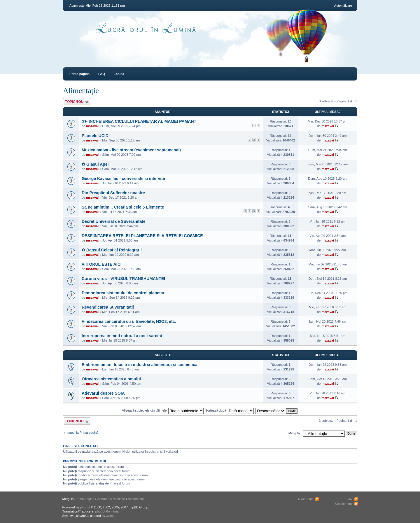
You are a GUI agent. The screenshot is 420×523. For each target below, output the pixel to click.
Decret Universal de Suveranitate (114, 221)
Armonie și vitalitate (111, 499)
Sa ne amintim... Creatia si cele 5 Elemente (123, 207)
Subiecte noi (344, 504)
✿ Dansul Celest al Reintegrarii (112, 250)
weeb (110, 516)
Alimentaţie (81, 91)
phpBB (85, 507)
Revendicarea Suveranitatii (108, 307)
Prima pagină (79, 74)
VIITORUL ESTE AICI (102, 264)
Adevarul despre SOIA (103, 393)
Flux (350, 499)
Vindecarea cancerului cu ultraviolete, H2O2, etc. (129, 321)
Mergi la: (295, 433)
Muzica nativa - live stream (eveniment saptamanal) (131, 150)
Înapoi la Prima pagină (82, 433)
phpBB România (107, 511)
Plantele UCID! (96, 136)
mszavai (92, 126)
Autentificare (343, 6)
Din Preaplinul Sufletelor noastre (113, 193)
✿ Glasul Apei (95, 164)
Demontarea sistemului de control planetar (123, 293)
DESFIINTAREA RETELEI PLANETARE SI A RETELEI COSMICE (142, 236)
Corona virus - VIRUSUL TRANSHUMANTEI (123, 279)
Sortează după (230, 410)
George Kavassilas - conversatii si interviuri (124, 179)
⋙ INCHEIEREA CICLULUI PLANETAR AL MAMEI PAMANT (139, 121)
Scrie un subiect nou (77, 102)
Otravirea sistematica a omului (111, 379)
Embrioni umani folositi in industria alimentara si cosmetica (140, 365)
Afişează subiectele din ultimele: (163, 410)
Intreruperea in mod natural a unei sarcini (122, 336)
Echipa (119, 74)
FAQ (102, 74)
